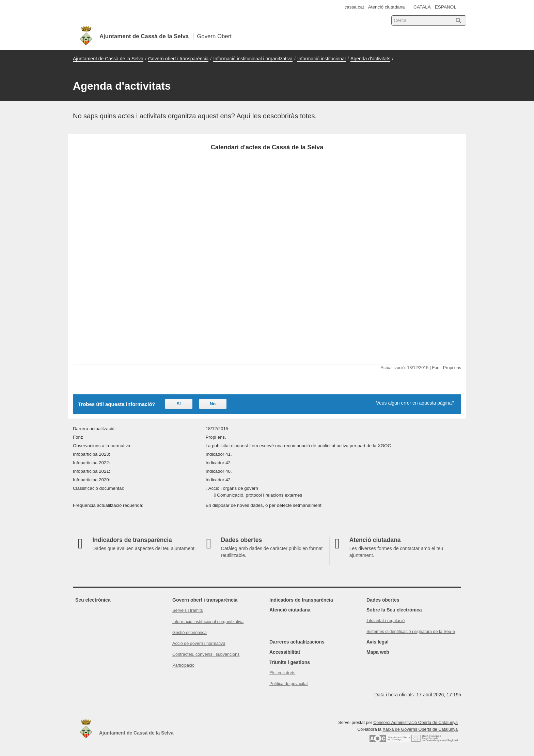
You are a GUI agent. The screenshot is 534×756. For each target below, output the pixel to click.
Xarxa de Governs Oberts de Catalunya (420, 729)
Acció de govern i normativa (199, 644)
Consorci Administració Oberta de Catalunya (415, 723)
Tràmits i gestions (290, 662)
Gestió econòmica (190, 633)
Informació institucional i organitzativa (253, 59)
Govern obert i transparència (178, 59)
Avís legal (378, 642)
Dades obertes (383, 600)
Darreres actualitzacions (297, 642)
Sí (178, 404)
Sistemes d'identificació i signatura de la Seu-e (411, 632)
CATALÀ (422, 7)
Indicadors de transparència (301, 600)
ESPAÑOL (446, 7)
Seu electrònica (93, 600)
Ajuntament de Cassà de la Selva (108, 59)
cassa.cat (354, 7)
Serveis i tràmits (188, 610)
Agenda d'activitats (370, 59)
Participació (183, 665)
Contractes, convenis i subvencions (206, 654)
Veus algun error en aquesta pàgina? (415, 403)
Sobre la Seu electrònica (394, 610)
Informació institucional (321, 59)
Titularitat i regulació (386, 621)
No (213, 404)
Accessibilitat (285, 652)
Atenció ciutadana (387, 7)
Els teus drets (282, 673)
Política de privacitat (289, 684)
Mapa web (378, 652)
